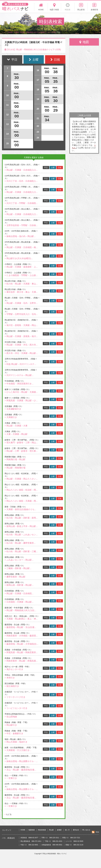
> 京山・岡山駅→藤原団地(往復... (20, 770)
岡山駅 (51, 830)
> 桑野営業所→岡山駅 (15, 577)
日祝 (60, 168)
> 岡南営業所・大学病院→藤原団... (21, 636)
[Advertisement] (84, 96)
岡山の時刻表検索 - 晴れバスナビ (55, 854)
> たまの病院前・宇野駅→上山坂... (21, 275)
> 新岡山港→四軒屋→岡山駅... (19, 585)
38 (55, 72)
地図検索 (32, 830)
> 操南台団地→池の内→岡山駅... (20, 236)
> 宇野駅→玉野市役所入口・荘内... (21, 314)
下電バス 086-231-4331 (53, 841)
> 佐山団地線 (11, 717)
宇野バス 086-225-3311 (50, 838)
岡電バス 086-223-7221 (71, 838)
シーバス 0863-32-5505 (74, 841)
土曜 (53, 168)
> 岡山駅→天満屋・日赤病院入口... (21, 170)
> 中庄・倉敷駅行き (14, 733)
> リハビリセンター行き (16, 708)
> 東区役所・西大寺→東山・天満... (21, 292)
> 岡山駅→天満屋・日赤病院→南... (21, 247)
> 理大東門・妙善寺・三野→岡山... (21, 443)
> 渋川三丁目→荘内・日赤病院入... (21, 181)
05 (47, 81)
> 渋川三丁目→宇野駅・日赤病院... (21, 203)
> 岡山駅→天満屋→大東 (16, 426)
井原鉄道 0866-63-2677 (29, 838)
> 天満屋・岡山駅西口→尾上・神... (21, 619)
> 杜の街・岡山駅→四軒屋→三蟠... (21, 551)
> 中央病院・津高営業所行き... (19, 384)
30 (17, 78)
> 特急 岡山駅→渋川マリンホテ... (20, 364)
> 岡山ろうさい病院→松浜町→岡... (21, 490)
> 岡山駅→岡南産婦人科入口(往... (20, 610)
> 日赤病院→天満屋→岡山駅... (19, 602)
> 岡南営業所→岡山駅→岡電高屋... (21, 661)
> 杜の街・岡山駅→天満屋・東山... (21, 284)
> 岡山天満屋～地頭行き (16, 742)
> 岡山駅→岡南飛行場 (15, 468)
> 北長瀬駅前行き (13, 409)
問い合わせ (86, 830)
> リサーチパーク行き (15, 697)
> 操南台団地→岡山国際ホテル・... (21, 761)
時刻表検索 (42, 830)
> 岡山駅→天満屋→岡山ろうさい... (21, 479)
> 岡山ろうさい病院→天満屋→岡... (21, 501)
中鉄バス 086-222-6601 (29, 845)
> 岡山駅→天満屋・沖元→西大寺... (21, 345)
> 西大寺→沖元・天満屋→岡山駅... (21, 353)
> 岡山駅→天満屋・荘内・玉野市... (21, 303)
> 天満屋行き (11, 417)
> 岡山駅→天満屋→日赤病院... (19, 593)
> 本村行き (10, 678)
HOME (23, 830)
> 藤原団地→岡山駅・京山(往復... (20, 627)
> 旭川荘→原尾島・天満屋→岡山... (21, 325)
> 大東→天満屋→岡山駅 (16, 434)
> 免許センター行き (14, 669)
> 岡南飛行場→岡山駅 (15, 459)
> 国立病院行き (12, 686)
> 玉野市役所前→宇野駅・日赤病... (21, 225)
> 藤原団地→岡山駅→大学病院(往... (21, 644)
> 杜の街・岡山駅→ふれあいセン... (21, 535)
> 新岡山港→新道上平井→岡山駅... (21, 526)
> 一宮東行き (11, 778)
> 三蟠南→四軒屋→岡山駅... (18, 568)
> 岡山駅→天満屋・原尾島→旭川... (21, 336)
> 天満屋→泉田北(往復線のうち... (20, 509)
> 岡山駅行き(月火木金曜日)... (19, 258)
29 (55, 110)
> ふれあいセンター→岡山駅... (19, 560)
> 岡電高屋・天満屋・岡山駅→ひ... (21, 401)
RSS (97, 832)
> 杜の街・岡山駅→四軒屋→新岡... (21, 518)
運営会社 (76, 830)
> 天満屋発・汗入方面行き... (18, 750)
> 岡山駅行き (11, 725)
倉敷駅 (59, 830)
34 (47, 120)
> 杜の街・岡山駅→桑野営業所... (20, 543)
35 (55, 81)
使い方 (67, 830)
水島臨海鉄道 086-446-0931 (52, 845)
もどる (8, 814)
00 (17, 87)
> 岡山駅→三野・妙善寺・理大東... (21, 451)
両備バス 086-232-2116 (74, 845)
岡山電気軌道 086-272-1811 (31, 841)
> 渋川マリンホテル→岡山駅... (19, 375)
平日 (46, 168)
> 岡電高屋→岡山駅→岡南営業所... (21, 652)
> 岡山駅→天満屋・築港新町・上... (21, 267)
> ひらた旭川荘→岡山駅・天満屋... (21, 392)
